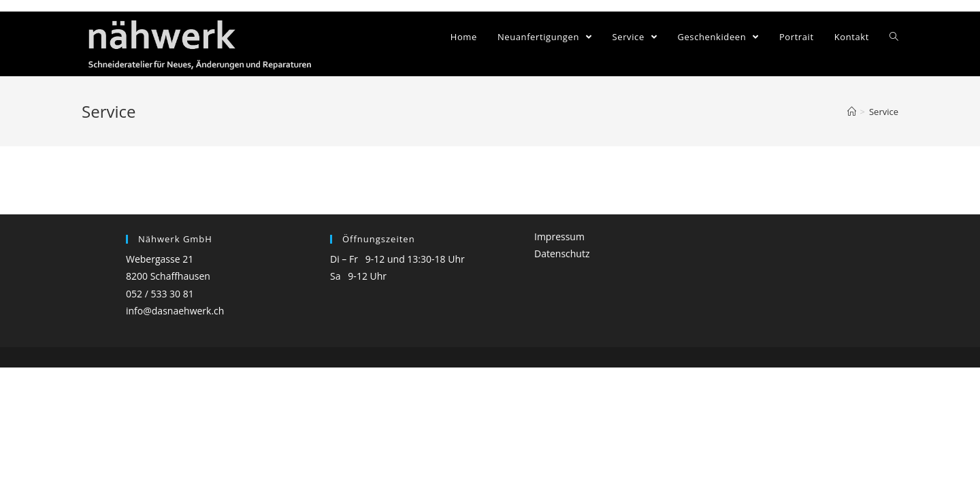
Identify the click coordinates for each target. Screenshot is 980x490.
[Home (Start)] (852, 112)
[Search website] (894, 37)
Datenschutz (562, 254)
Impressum (559, 236)
